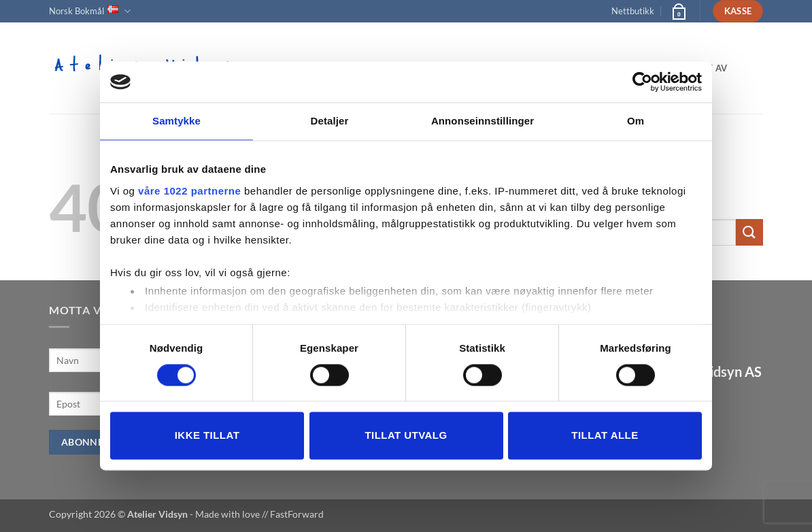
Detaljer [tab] (330, 121)
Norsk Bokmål (90, 11)
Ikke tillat (207, 436)
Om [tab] (636, 121)
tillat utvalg (406, 436)
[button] (678, 11)
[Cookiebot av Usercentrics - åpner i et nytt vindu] (642, 82)
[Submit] (749, 232)
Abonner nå (94, 442)
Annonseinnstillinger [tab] (483, 121)
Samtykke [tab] (176, 121)
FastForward (297, 514)
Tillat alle (605, 436)
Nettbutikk (633, 11)
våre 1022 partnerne (189, 191)
